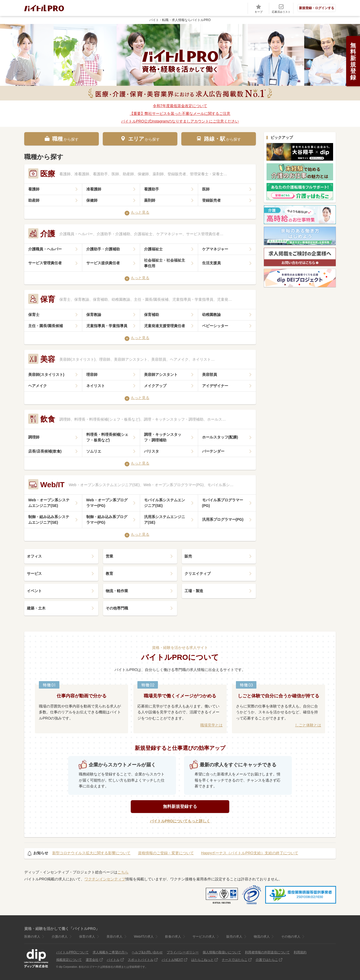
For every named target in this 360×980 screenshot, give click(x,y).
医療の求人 (32, 937)
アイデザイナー (215, 386)
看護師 (34, 189)
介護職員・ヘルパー (45, 249)
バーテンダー (213, 451)
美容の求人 (114, 937)
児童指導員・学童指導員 (107, 326)
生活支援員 (211, 263)
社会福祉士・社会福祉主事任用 (165, 263)
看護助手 (152, 189)
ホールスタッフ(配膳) (220, 437)
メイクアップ (155, 386)
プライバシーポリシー (183, 952)
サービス (34, 574)
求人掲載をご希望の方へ (110, 952)
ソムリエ (94, 451)
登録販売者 (211, 200)
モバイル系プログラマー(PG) (223, 503)
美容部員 (210, 375)
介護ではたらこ (267, 960)
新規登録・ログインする (317, 8)
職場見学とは (211, 725)
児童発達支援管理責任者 (165, 326)
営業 (109, 556)
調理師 (34, 437)
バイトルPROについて (72, 952)
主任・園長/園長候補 (46, 326)
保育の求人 (87, 937)
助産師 (34, 200)
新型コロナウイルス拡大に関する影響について (91, 853)
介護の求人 (60, 937)
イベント (34, 591)
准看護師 (94, 189)
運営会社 (92, 960)
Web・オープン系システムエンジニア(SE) (49, 503)
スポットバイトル (141, 960)
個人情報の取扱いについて (222, 952)
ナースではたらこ (235, 960)
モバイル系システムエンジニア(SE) (165, 503)
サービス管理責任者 (45, 263)
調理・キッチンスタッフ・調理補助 (163, 437)
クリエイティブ (198, 574)
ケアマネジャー (215, 249)
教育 (109, 574)
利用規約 (300, 952)
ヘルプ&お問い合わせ (147, 952)
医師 (206, 189)
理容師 (92, 375)
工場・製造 (194, 591)
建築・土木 (36, 608)
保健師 (92, 200)
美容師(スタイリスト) (46, 375)
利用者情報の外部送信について (267, 952)
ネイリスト (96, 386)
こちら (123, 872)
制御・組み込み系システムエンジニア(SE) (49, 520)
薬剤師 (150, 200)
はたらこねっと (202, 960)
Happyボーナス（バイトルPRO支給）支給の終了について (250, 853)
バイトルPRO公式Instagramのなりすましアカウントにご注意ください (180, 121)
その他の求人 (291, 937)
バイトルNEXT (172, 960)
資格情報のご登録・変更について (166, 853)
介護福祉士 (153, 249)
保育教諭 (94, 315)
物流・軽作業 (117, 591)
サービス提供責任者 (103, 263)
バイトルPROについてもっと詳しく (180, 821)
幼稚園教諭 (211, 315)
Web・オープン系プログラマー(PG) (107, 503)
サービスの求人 (204, 937)
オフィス (34, 556)
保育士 (34, 315)
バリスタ (152, 451)
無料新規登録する (180, 806)
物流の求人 (262, 937)
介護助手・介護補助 (103, 249)
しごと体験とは (308, 725)
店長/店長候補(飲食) (45, 451)
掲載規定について (69, 960)
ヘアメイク (38, 386)
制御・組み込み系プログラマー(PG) (107, 520)
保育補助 (152, 315)
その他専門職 (117, 608)
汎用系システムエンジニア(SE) (165, 520)
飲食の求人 (173, 937)
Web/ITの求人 (144, 937)
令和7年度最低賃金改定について (180, 106)
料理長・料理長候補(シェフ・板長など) (107, 437)
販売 (188, 556)
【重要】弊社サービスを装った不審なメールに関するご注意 (180, 113)
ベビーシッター (215, 326)
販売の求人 (234, 937)
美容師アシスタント (161, 375)
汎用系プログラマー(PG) (223, 519)
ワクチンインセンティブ (105, 879)
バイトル (113, 960)
